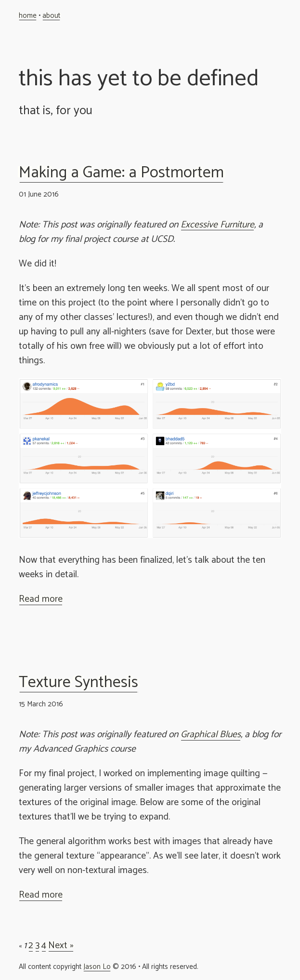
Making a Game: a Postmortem (121, 173)
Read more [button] (41, 599)
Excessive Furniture (217, 225)
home (28, 16)
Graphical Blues (211, 735)
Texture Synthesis (78, 683)
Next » (61, 946)
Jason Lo (97, 967)
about (51, 16)
